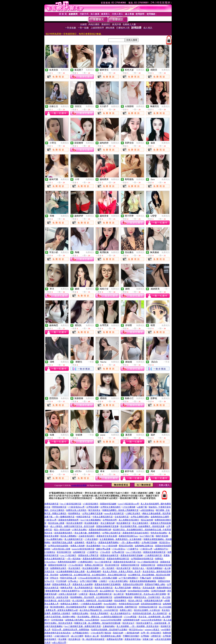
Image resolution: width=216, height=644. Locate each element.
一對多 (91, 362)
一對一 (167, 289)
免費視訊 (65, 70)
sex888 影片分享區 (79, 485)
